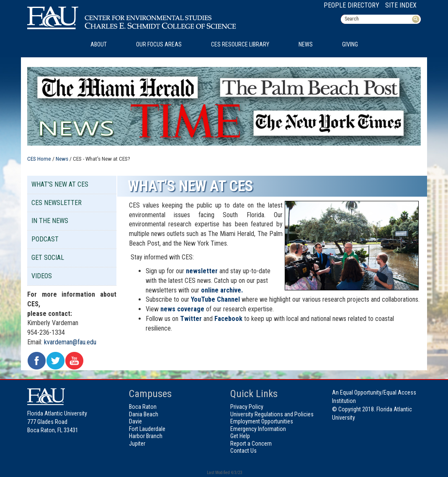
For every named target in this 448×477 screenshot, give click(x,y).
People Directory (351, 5)
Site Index (401, 5)
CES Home (39, 159)
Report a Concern (251, 444)
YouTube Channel (215, 299)
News (306, 44)
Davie (135, 421)
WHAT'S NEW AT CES (60, 184)
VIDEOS (42, 276)
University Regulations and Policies (272, 414)
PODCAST (45, 239)
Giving (350, 44)
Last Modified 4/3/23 (224, 473)
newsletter (202, 271)
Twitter (191, 319)
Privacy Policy (247, 407)
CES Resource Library (240, 44)
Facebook (228, 319)
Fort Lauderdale (147, 429)
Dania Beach (144, 414)
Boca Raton (143, 407)
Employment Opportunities (262, 421)
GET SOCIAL (48, 258)
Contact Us (243, 451)
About (99, 44)
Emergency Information (258, 429)
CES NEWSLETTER (57, 203)
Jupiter (137, 444)
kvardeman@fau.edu (70, 342)
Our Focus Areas (159, 44)
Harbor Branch (146, 436)
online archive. (222, 290)
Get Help (240, 436)
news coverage (182, 309)
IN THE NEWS (50, 221)
